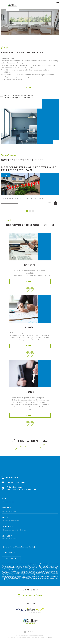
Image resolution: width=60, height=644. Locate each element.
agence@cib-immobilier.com (17, 483)
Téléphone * (8, 527)
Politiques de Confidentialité (30, 579)
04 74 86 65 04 (12, 478)
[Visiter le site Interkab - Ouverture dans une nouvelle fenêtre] (35, 611)
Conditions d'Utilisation (47, 579)
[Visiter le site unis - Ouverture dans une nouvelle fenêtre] (21, 611)
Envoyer (11, 559)
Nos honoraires (11, 638)
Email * (6, 518)
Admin (32, 638)
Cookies (50, 638)
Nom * (5, 499)
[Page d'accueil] (12, 6)
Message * (7, 537)
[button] (27, 212)
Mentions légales (26, 638)
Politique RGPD (44, 638)
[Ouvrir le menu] (58, 3)
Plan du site (19, 638)
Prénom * (6, 509)
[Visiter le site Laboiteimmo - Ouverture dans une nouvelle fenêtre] (30, 633)
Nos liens (37, 638)
